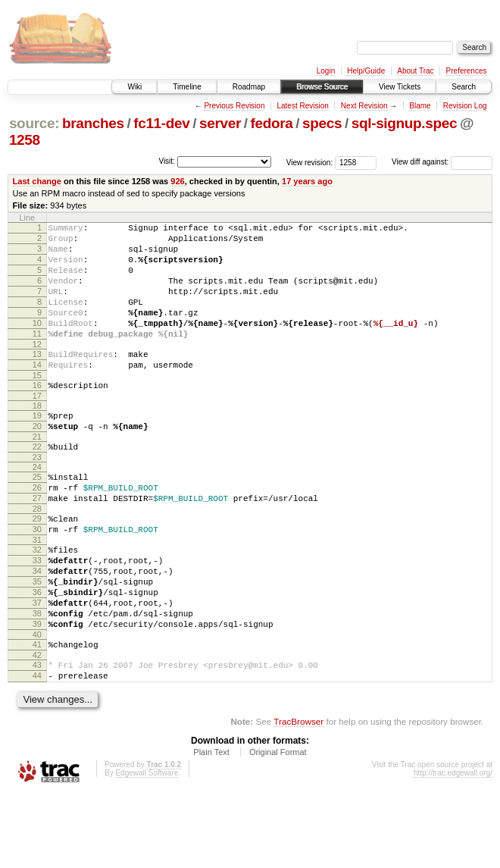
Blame (420, 106)
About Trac (415, 71)
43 (37, 735)
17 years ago (307, 181)
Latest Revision (302, 106)
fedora (272, 123)
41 (37, 713)
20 (37, 460)
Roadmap (249, 87)
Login (326, 71)
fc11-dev (161, 123)
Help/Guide (366, 71)
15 (37, 405)
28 (37, 554)
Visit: (167, 161)
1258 (25, 140)
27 (37, 541)
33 (37, 613)
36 (37, 651)
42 (37, 725)
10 (37, 343)
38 (37, 677)
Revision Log (465, 106)
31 (37, 590)
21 (37, 473)
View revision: (310, 162)
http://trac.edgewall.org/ (453, 848)
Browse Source (322, 87)
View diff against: (442, 162)
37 (37, 664)
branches (93, 123)
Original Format (278, 827)
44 (37, 748)
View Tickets (400, 87)
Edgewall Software (147, 848)
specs (322, 123)
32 (37, 600)
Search (464, 87)
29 (37, 564)
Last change (37, 181)
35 (37, 638)
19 (37, 447)
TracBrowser (298, 796)
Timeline (187, 87)
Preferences (467, 71)
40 (37, 703)
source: (34, 123)
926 (177, 181)
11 (37, 356)
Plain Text (211, 827)
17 (37, 428)
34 (37, 625)
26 (37, 528)
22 (37, 483)
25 (37, 515)
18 (37, 437)
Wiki (134, 87)
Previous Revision (234, 106)
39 (37, 690)
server (220, 123)
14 (37, 392)
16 (37, 415)
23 (37, 496)
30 (37, 577)
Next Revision (364, 106)
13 (37, 379)
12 (37, 369)
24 (37, 506)
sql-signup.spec (405, 123)
